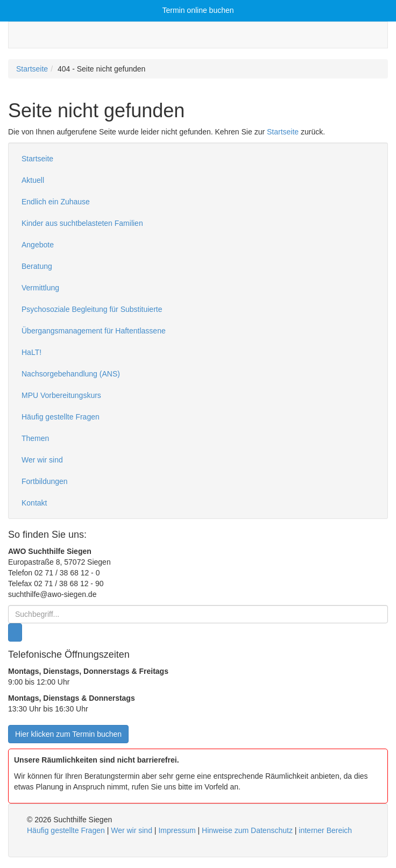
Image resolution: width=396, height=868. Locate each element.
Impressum (177, 830)
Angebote (38, 245)
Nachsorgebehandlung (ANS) (71, 374)
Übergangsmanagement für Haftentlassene (94, 331)
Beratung (37, 266)
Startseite (32, 69)
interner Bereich (325, 830)
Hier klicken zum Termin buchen (68, 734)
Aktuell (33, 180)
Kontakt (34, 503)
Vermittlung (40, 288)
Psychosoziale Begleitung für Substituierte (92, 309)
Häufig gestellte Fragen (61, 417)
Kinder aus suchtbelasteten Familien (82, 223)
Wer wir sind (42, 460)
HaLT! (31, 352)
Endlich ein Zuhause (56, 202)
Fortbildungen (45, 481)
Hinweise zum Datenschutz (247, 830)
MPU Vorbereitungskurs (61, 395)
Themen (35, 438)
